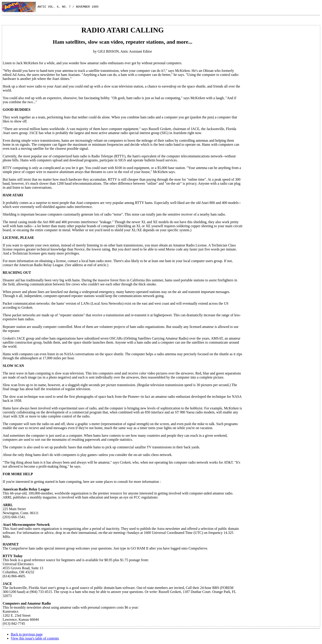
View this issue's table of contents (35, 638)
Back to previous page (27, 634)
